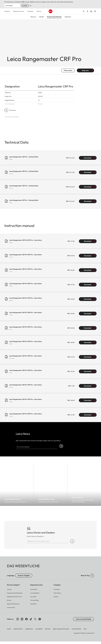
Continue (25, 6)
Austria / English (24, 578)
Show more (13, 113)
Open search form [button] (84, 11)
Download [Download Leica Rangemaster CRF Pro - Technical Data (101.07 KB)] (88, 175)
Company (30, 11)
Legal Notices (29, 631)
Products (7, 11)
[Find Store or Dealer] (72, 544)
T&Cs (85, 631)
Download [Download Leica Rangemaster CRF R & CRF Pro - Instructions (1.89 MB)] (88, 258)
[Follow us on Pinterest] (40, 622)
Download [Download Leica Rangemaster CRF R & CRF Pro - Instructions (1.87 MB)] (88, 244)
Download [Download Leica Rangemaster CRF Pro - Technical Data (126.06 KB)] (88, 204)
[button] (92, 578)
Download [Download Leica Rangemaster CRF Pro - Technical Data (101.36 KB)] (88, 160)
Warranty (48, 631)
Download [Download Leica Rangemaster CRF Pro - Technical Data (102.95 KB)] (88, 189)
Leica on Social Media (83, 621)
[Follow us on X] (35, 622)
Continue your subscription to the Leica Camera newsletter (61, 449)
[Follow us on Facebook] (26, 622)
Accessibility (39, 631)
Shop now (85, 73)
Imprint (9, 631)
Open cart (95, 11)
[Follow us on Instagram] (18, 622)
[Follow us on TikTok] (31, 622)
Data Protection (18, 631)
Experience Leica (19, 11)
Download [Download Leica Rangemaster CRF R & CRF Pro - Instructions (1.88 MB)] (88, 273)
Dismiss (31, 6)
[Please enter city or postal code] (48, 544)
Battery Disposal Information (61, 631)
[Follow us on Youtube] (22, 622)
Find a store (91, 11)
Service (39, 11)
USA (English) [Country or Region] (9, 6)
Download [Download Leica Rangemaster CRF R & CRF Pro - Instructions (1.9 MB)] (88, 388)
